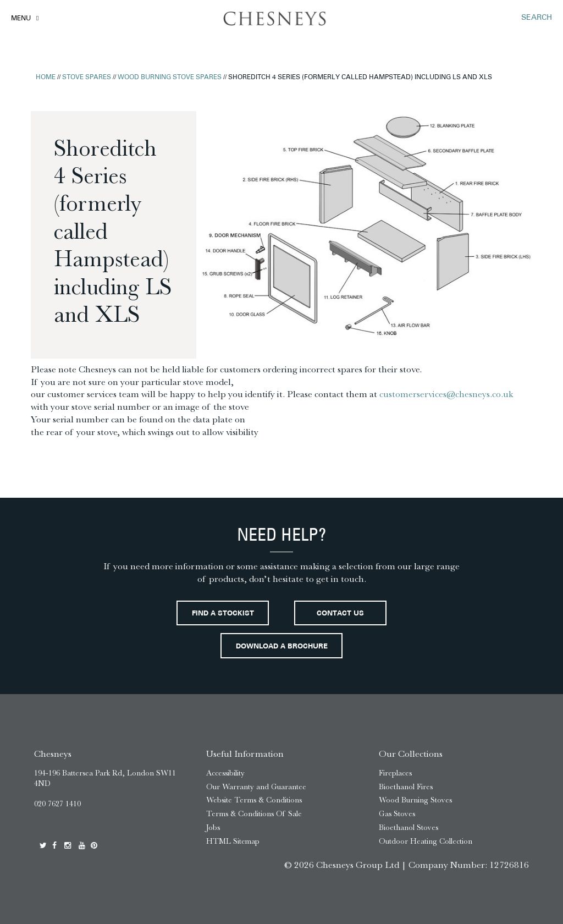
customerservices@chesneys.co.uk (446, 394)
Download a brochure (282, 647)
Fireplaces (395, 773)
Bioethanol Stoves (409, 827)
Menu (21, 19)
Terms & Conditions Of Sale (254, 814)
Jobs (213, 827)
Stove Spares (87, 78)
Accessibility (225, 773)
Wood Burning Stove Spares (170, 78)
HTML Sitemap (233, 841)
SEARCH (537, 18)
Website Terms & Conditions (254, 800)
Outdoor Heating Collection (426, 841)
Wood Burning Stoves (415, 800)
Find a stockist (223, 614)
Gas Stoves (397, 814)
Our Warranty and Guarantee (256, 787)
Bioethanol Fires (406, 787)
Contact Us (340, 614)
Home (46, 78)
